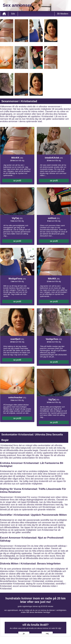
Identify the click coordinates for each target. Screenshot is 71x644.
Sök (13, 14)
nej (47, 633)
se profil (17, 181)
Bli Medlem (63, 14)
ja (24, 633)
